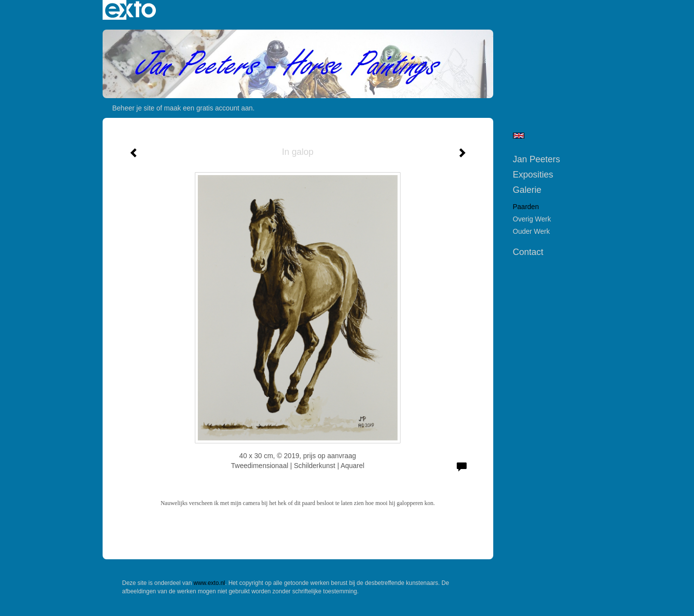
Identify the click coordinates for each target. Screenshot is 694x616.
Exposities (533, 175)
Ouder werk (531, 231)
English (519, 136)
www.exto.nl (209, 583)
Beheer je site (134, 108)
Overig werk (532, 219)
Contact (528, 252)
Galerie (527, 190)
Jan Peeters (537, 159)
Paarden (526, 207)
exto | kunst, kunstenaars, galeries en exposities (130, 10)
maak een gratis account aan (209, 108)
